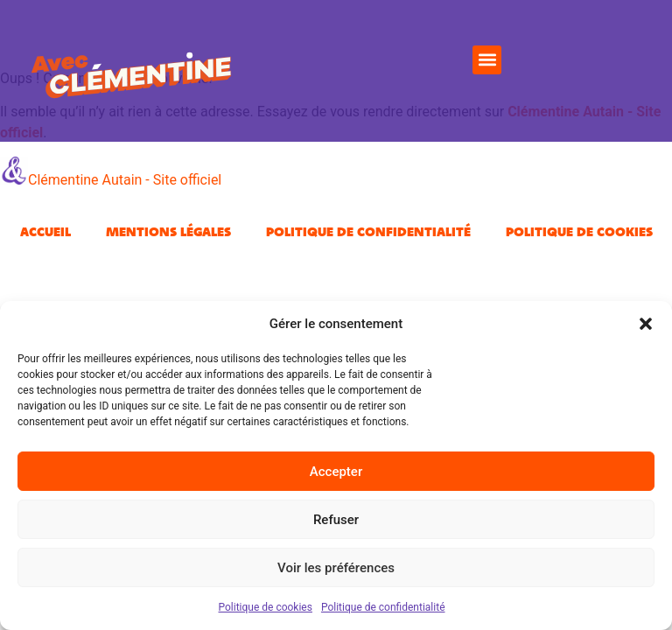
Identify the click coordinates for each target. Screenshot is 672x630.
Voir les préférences (336, 568)
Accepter (336, 472)
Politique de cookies (266, 607)
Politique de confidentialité (383, 607)
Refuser (336, 520)
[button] (646, 324)
